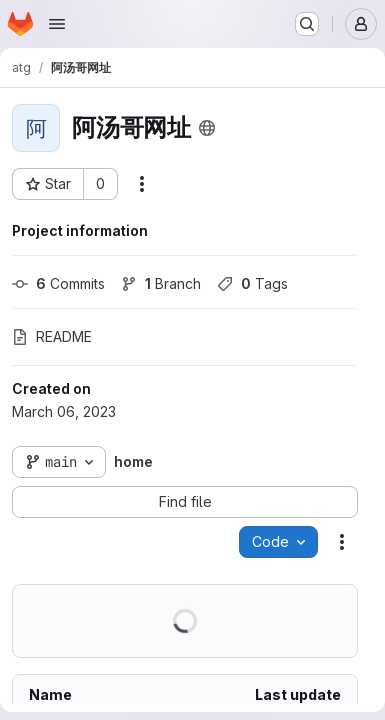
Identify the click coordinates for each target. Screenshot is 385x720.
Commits (58, 283)
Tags (252, 283)
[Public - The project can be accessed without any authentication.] (207, 128)
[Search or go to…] (307, 24)
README (52, 336)
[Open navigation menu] (57, 24)
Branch (161, 283)
